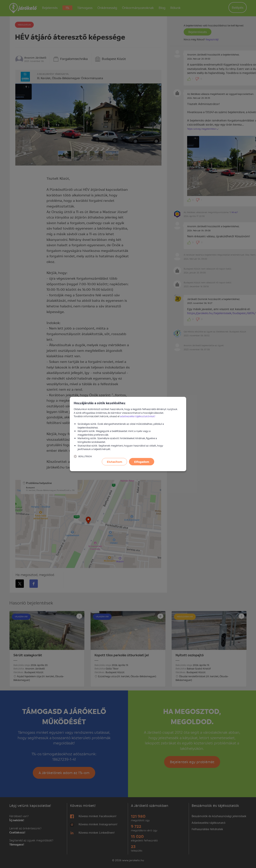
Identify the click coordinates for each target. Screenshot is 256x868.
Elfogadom (142, 462)
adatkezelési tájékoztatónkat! (138, 416)
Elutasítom (115, 462)
